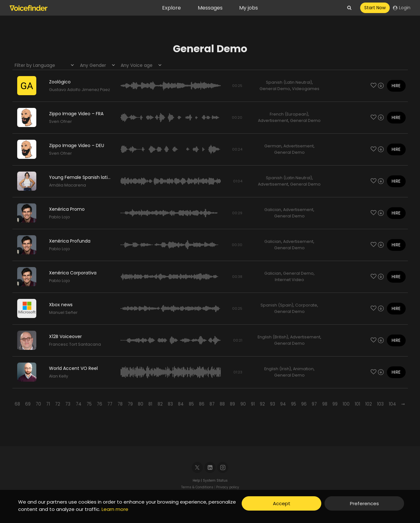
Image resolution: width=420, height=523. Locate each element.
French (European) (289, 114)
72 (58, 404)
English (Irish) (278, 369)
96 (304, 404)
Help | (198, 481)
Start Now (375, 8)
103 (380, 404)
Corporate (306, 305)
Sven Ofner (61, 121)
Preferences (364, 503)
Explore (171, 8)
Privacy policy (228, 487)
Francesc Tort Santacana (75, 344)
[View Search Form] (349, 8)
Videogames (306, 89)
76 (100, 404)
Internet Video (289, 280)
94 (283, 404)
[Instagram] (223, 467)
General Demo (275, 89)
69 (28, 404)
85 (191, 404)
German (273, 146)
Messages (210, 8)
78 (120, 404)
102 (369, 404)
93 (273, 404)
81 (150, 404)
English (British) (273, 337)
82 (160, 404)
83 (170, 404)
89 (232, 404)
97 (314, 404)
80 (141, 404)
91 (253, 404)
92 (262, 404)
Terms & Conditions (197, 487)
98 (325, 404)
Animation (303, 369)
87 (212, 404)
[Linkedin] (210, 467)
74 (79, 404)
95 (294, 404)
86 (202, 404)
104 (392, 404)
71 (48, 404)
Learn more (115, 509)
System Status (215, 481)
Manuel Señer (63, 312)
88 (222, 404)
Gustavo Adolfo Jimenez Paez (79, 90)
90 (243, 404)
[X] (197, 467)
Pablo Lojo (60, 217)
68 (17, 404)
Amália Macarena (68, 185)
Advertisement (273, 120)
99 (335, 404)
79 (130, 404)
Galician (273, 210)
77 (110, 404)
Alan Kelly (59, 376)
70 (38, 404)
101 (357, 404)
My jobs (249, 8)
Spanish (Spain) (277, 305)
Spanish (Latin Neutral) (289, 82)
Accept (282, 503)
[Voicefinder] (28, 8)
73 (68, 404)
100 (346, 404)
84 (181, 404)
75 (89, 404)
